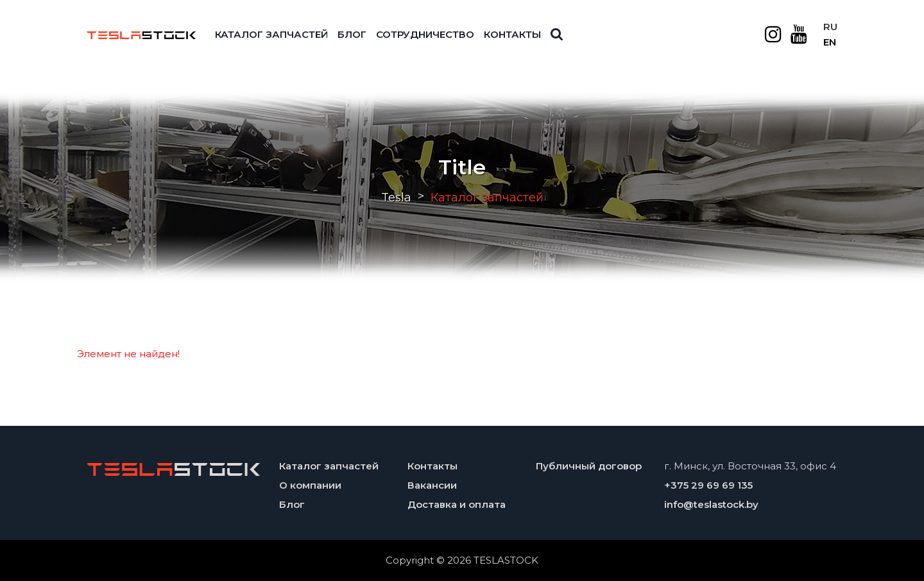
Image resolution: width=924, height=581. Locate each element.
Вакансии (432, 485)
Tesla (396, 198)
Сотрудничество (425, 34)
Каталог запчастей (271, 34)
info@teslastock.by (711, 504)
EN (830, 42)
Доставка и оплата (457, 504)
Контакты (512, 34)
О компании (310, 485)
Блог (352, 34)
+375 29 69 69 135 (708, 485)
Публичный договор (589, 466)
